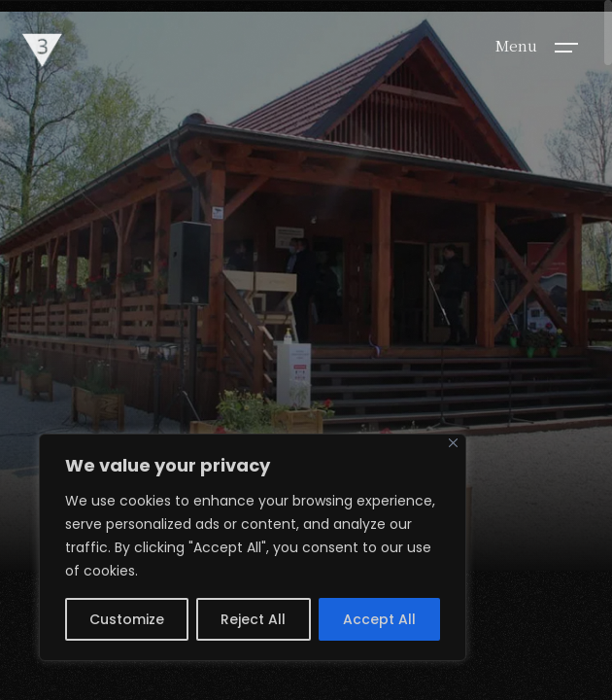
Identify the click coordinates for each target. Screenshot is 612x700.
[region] (253, 547)
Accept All (379, 619)
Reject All (253, 619)
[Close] (453, 443)
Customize (127, 619)
